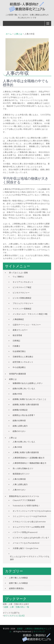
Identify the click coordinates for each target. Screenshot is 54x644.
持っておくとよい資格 (18, 273)
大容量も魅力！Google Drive (25, 548)
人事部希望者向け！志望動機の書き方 (29, 458)
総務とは (13, 379)
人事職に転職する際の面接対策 (26, 452)
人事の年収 (17, 447)
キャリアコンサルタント (23, 282)
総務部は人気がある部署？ (24, 415)
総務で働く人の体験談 (18, 583)
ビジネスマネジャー (21, 293)
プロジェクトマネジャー (23, 303)
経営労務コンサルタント (23, 362)
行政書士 (16, 346)
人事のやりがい (19, 490)
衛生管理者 (17, 335)
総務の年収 (17, 394)
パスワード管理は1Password (25, 532)
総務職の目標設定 (20, 410)
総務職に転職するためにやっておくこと (30, 399)
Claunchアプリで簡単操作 (24, 500)
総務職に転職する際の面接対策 (26, 404)
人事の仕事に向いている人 (24, 442)
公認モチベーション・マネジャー (27, 325)
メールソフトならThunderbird (26, 543)
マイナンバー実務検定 (22, 309)
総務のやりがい (19, 431)
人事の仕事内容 (19, 479)
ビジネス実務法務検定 (22, 298)
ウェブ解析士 (18, 277)
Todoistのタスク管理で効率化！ (26, 506)
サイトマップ (39, 631)
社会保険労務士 (19, 351)
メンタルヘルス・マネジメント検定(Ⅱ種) (30, 314)
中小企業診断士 (19, 367)
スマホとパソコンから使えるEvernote (29, 522)
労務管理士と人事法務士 (23, 357)
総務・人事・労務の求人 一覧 (17, 607)
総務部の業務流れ (17, 588)
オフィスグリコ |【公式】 (15, 616)
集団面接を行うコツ (21, 474)
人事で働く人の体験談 (18, 578)
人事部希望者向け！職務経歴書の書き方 (30, 463)
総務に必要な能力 (20, 426)
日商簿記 (16, 341)
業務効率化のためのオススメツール (24, 496)
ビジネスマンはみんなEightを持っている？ (31, 538)
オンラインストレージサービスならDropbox (32, 511)
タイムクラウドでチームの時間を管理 (29, 527)
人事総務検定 (18, 319)
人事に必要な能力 (20, 484)
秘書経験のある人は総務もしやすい (28, 383)
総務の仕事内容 (19, 420)
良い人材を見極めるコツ (23, 468)
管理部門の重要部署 (17, 374)
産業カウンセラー (20, 330)
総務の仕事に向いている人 (24, 388)
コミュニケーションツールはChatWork (30, 516)
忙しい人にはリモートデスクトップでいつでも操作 (30, 558)
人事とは (13, 438)
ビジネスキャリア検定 (22, 287)
